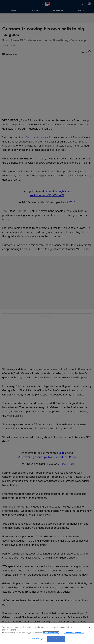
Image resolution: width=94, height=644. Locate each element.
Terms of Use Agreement (74, 633)
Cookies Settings (36, 639)
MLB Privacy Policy (51, 633)
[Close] (89, 628)
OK (56, 639)
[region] (47, 634)
